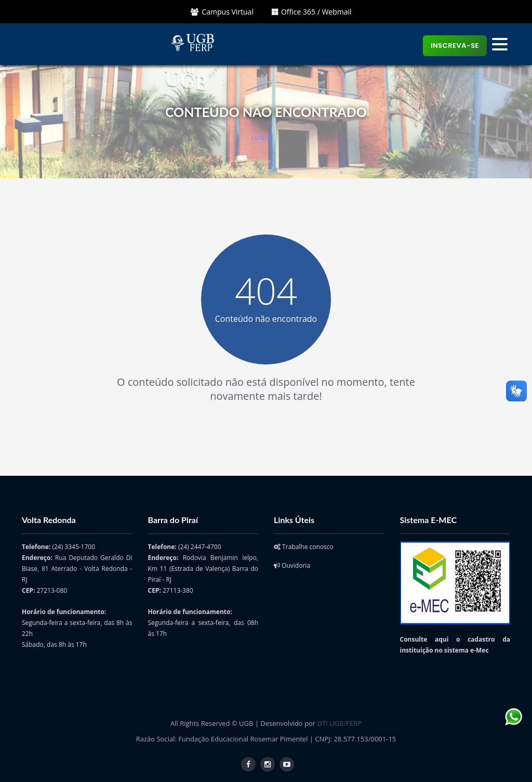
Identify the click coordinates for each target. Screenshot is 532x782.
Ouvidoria (292, 565)
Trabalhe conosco (304, 547)
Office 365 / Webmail (312, 12)
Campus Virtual (222, 12)
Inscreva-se (455, 45)
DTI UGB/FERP (340, 723)
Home (261, 137)
